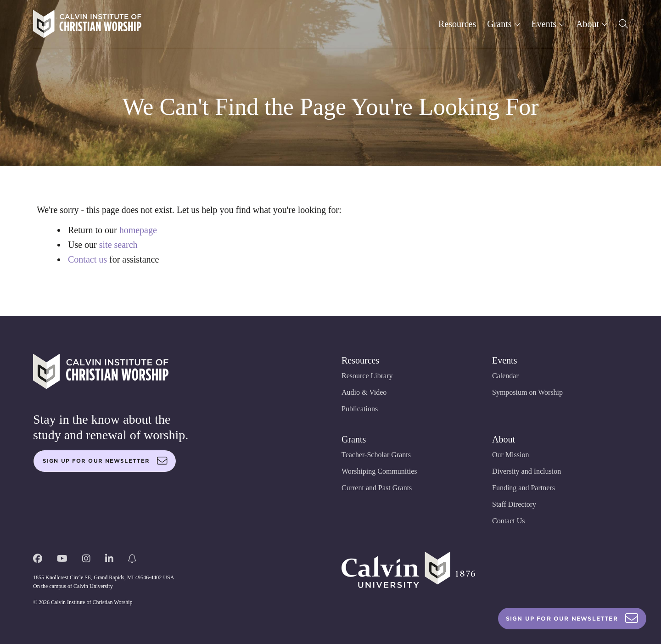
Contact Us (509, 521)
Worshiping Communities (379, 471)
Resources (457, 24)
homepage (138, 230)
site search (118, 245)
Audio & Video (364, 392)
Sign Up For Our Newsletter (572, 619)
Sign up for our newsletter (105, 461)
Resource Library (367, 376)
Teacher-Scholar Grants (376, 455)
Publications (360, 409)
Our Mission (510, 455)
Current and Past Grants (377, 488)
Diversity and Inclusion (527, 471)
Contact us (87, 259)
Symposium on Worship (527, 392)
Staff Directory (514, 504)
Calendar (505, 376)
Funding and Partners (524, 488)
